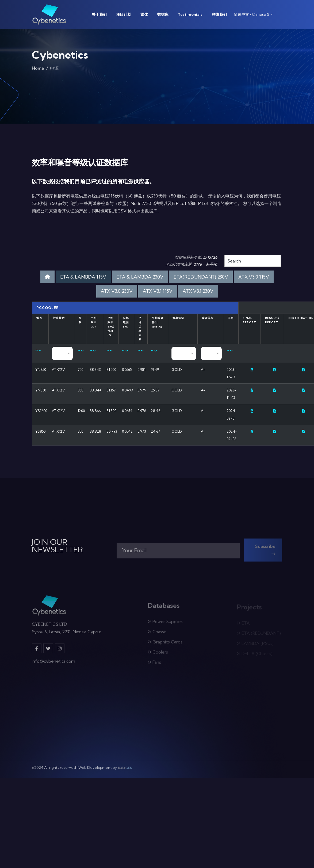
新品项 (212, 264)
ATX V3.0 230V (117, 291)
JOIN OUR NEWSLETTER (57, 546)
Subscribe (265, 552)
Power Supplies (165, 624)
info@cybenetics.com (53, 664)
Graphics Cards (165, 644)
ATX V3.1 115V (158, 291)
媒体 (144, 14)
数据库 (163, 14)
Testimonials (190, 14)
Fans (154, 664)
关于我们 (99, 14)
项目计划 (124, 14)
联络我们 (219, 14)
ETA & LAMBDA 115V (83, 277)
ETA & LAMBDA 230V (140, 277)
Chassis (157, 634)
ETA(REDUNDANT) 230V (201, 277)
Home (38, 69)
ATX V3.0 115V (254, 277)
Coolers (158, 654)
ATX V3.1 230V (198, 291)
